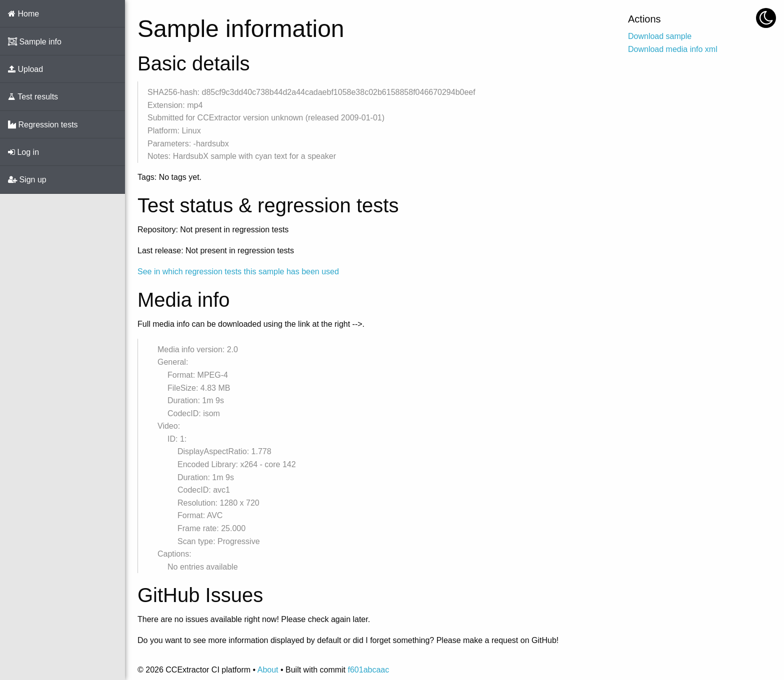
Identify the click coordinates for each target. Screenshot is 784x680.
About (268, 670)
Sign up (27, 180)
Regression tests (43, 125)
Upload (25, 69)
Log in (23, 152)
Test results (33, 97)
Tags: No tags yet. (169, 177)
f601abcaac (368, 670)
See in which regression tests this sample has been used (238, 272)
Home (23, 14)
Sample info (35, 42)
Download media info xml (673, 49)
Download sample (660, 36)
